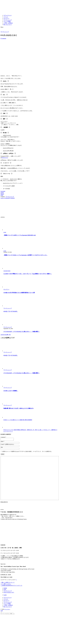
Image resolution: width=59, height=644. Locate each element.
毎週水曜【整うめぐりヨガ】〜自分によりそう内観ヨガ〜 (19, 408)
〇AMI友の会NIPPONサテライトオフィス (11, 586)
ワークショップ (5, 32)
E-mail (2, 445)
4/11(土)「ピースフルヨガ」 (11, 311)
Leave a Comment (5, 198)
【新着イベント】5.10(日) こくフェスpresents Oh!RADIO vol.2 (20, 235)
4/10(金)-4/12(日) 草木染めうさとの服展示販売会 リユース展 (19, 293)
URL (2, 448)
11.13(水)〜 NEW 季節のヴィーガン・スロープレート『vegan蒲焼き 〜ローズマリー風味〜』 (28, 274)
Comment (3, 437)
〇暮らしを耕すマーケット (8, 583)
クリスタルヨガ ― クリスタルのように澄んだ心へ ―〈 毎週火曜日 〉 (22, 332)
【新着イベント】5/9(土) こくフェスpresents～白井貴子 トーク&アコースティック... (25, 255)
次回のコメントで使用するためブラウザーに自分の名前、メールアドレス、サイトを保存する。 (27, 452)
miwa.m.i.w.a (5, 158)
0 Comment (3, 38)
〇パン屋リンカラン (6, 584)
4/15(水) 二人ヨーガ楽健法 (11, 391)
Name (2, 442)
